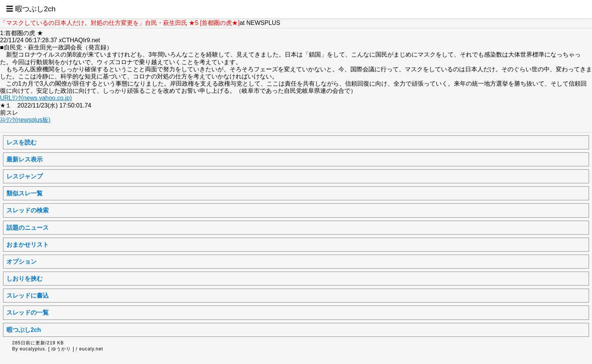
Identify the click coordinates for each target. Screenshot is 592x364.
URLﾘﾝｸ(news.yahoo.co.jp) (36, 98)
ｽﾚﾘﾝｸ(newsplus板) (25, 120)
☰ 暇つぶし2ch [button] (31, 9)
